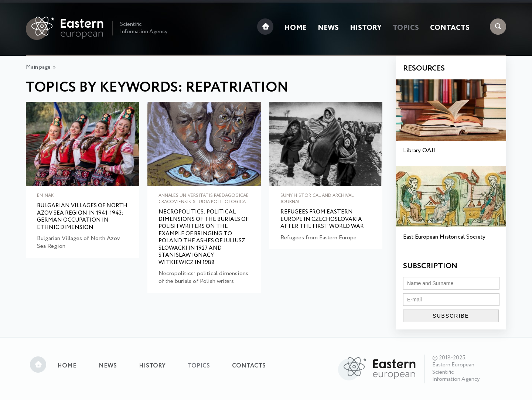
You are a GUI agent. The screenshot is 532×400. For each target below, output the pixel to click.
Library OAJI (419, 151)
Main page (38, 67)
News (328, 28)
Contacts (450, 28)
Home (296, 28)
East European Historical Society (444, 237)
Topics (406, 28)
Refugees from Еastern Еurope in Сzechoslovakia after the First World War (322, 220)
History (366, 28)
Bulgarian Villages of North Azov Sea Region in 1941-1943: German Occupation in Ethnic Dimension (82, 217)
